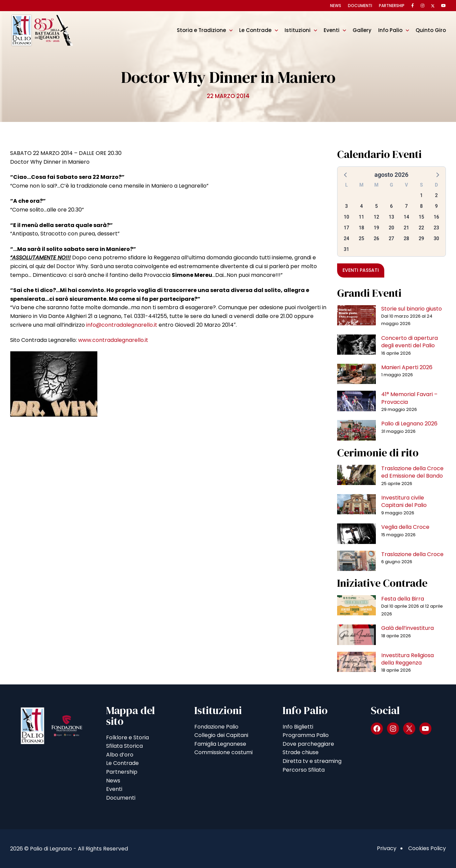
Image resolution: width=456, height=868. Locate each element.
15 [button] (421, 217)
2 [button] (436, 195)
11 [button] (361, 217)
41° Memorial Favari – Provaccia (409, 398)
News (336, 6)
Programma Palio (306, 735)
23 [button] (436, 228)
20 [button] (391, 228)
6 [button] (391, 206)
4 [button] (361, 206)
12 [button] (377, 217)
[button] (346, 174)
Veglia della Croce (405, 527)
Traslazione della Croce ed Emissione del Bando (412, 472)
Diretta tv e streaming (312, 761)
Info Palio (390, 30)
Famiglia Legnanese (220, 744)
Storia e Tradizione (201, 30)
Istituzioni (298, 30)
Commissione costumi (223, 752)
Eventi (332, 30)
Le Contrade (255, 30)
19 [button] (377, 228)
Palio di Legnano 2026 (409, 424)
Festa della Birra (403, 599)
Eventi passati (361, 270)
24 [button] (347, 238)
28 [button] (406, 238)
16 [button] (436, 217)
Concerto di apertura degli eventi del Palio (410, 342)
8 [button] (421, 206)
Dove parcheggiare (308, 744)
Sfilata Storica (124, 746)
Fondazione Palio (216, 727)
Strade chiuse (301, 752)
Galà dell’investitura (408, 628)
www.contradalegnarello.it (113, 340)
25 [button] (361, 238)
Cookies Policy (427, 848)
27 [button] (391, 238)
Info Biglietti (298, 727)
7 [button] (406, 206)
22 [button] (421, 228)
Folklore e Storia (127, 737)
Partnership (392, 6)
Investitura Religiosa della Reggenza (408, 659)
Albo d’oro (120, 755)
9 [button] (436, 206)
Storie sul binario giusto (412, 309)
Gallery (362, 30)
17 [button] (347, 228)
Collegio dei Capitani (221, 735)
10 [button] (347, 217)
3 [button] (347, 206)
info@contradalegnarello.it (122, 325)
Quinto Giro (431, 30)
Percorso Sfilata (304, 770)
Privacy (387, 848)
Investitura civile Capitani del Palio (404, 501)
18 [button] (361, 228)
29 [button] (421, 238)
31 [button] (347, 249)
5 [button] (377, 206)
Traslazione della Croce (412, 554)
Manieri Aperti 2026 (407, 367)
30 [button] (436, 238)
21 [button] (406, 228)
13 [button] (391, 217)
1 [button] (421, 195)
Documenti (360, 6)
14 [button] (406, 217)
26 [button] (377, 238)
